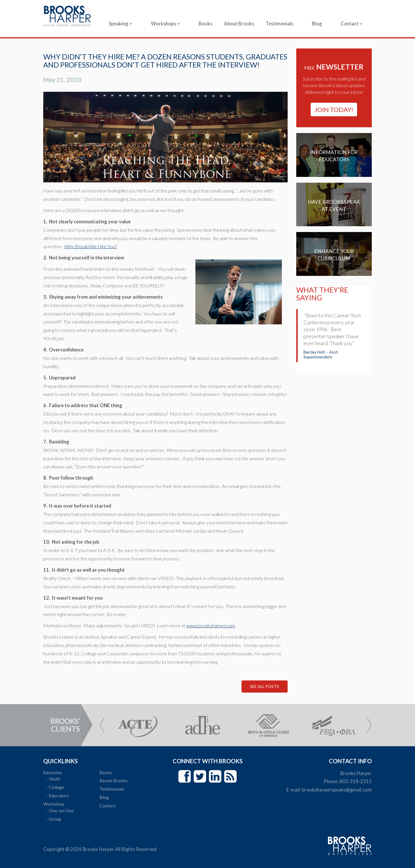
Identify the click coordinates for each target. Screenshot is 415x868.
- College (55, 787)
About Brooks (239, 24)
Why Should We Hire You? (91, 246)
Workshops (166, 24)
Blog (317, 24)
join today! (334, 110)
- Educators (57, 795)
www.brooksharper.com (211, 626)
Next (369, 725)
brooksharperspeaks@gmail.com (337, 790)
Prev (102, 725)
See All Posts (264, 686)
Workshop (54, 804)
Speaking (120, 24)
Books (205, 24)
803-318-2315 (356, 781)
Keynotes (53, 772)
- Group (54, 819)
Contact (352, 24)
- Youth (53, 779)
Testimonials (280, 24)
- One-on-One (60, 810)
